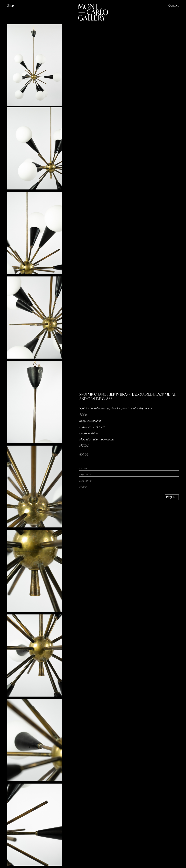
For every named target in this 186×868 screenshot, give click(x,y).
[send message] (172, 497)
